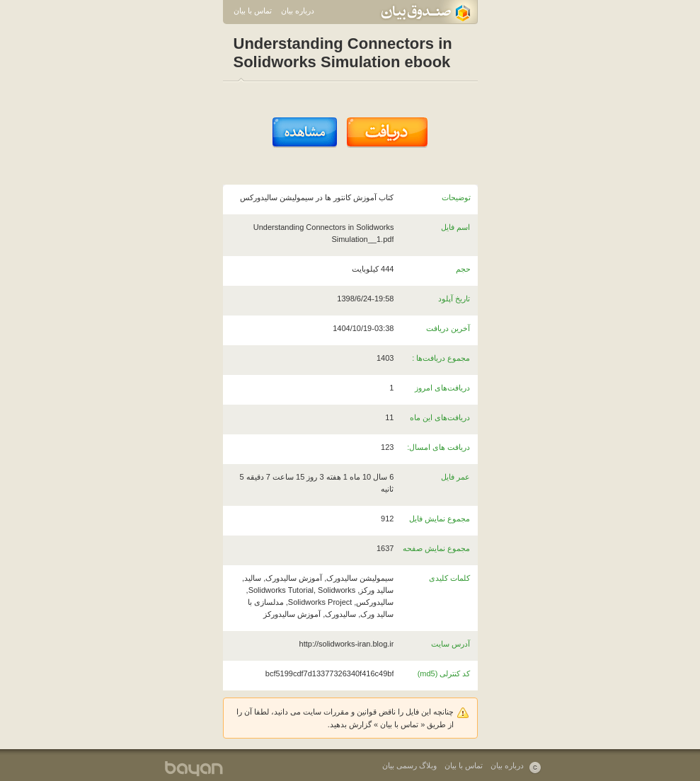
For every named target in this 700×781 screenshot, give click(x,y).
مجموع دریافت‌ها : (441, 358)
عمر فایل (455, 477)
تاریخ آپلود (454, 299)
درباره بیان (298, 11)
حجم (463, 269)
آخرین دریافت (448, 328)
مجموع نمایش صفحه (436, 548)
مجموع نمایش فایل (440, 519)
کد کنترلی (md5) (444, 673)
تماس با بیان (253, 11)
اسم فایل (455, 227)
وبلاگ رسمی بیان (409, 765)
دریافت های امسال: (438, 447)
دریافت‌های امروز (442, 388)
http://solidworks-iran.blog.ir (347, 644)
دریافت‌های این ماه (440, 417)
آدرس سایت (451, 644)
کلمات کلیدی (449, 578)
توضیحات (456, 197)
